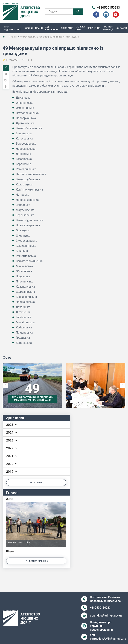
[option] (32, 385)
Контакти (121, 28)
